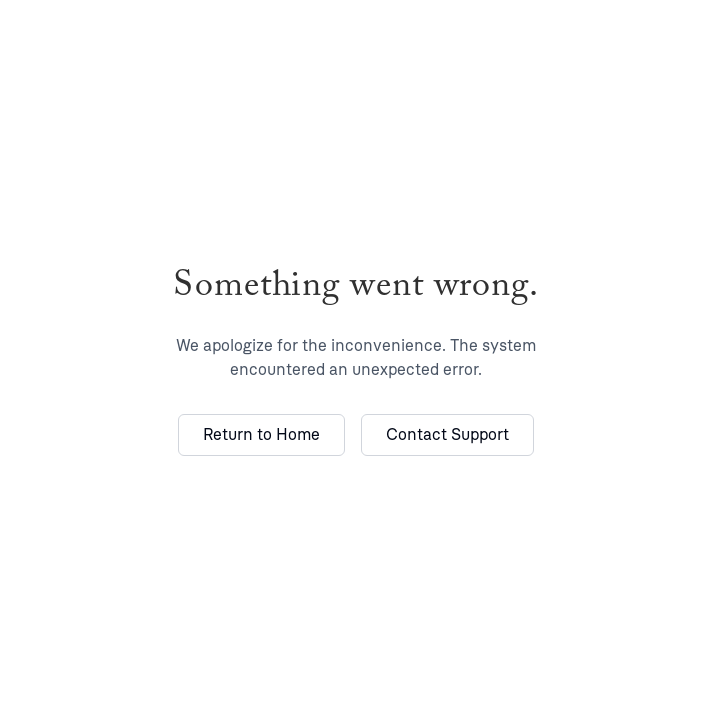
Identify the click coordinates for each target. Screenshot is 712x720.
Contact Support (447, 434)
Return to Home (261, 434)
